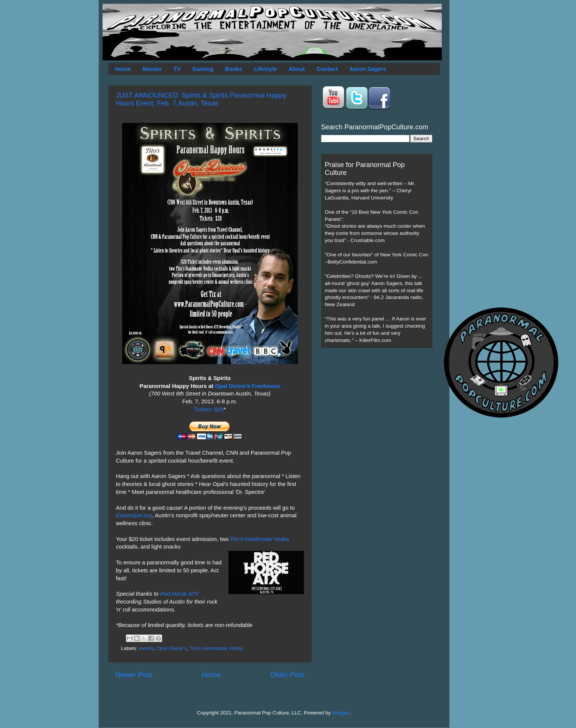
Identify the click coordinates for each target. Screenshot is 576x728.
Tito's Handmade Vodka (216, 648)
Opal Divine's (172, 648)
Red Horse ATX (179, 594)
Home (123, 69)
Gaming (203, 69)
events (146, 648)
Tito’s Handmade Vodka (260, 539)
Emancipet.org (134, 515)
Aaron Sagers (368, 69)
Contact (327, 69)
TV (177, 69)
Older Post (287, 675)
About (297, 69)
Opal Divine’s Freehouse (247, 386)
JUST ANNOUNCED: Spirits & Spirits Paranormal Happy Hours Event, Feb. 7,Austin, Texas (201, 99)
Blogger (341, 713)
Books (234, 69)
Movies (152, 69)
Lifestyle (266, 69)
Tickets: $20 (209, 409)
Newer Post (134, 675)
